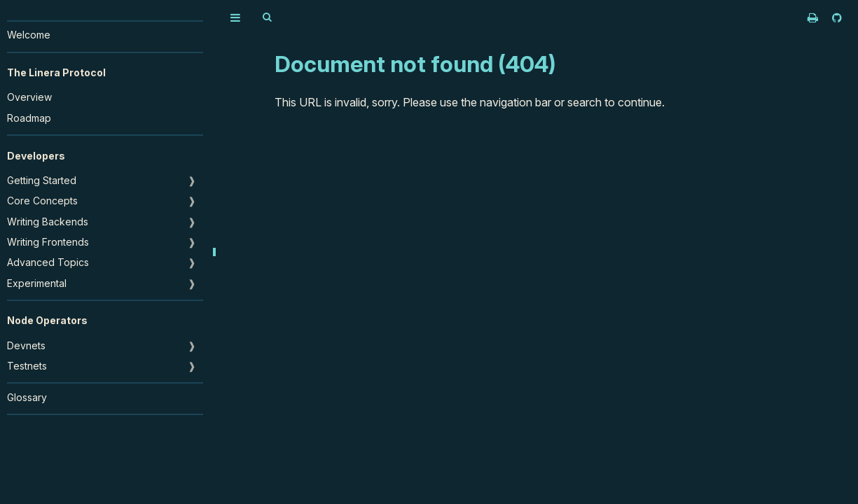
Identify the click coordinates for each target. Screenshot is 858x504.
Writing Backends (48, 222)
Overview (29, 97)
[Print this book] (814, 17)
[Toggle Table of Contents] (235, 17)
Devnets (26, 345)
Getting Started (42, 180)
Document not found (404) (415, 64)
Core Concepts (42, 201)
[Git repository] (837, 17)
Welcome (29, 35)
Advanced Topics (48, 262)
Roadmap (29, 118)
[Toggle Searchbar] (267, 17)
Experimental (37, 283)
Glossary (27, 397)
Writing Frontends (48, 242)
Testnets (27, 366)
